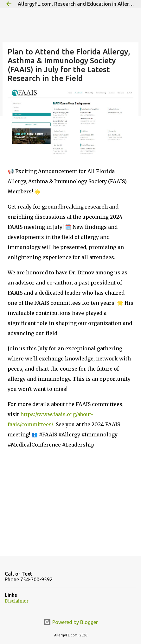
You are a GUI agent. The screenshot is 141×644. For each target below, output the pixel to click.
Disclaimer (17, 601)
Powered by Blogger (71, 622)
